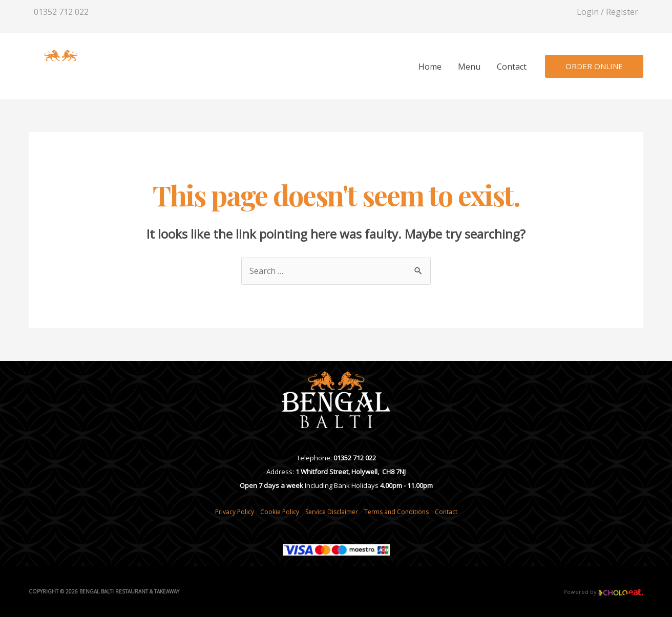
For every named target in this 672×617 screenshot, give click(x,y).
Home (430, 67)
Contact (512, 67)
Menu (469, 67)
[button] (594, 66)
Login (588, 12)
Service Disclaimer (332, 512)
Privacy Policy (235, 512)
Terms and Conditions (396, 512)
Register (622, 12)
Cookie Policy (280, 512)
